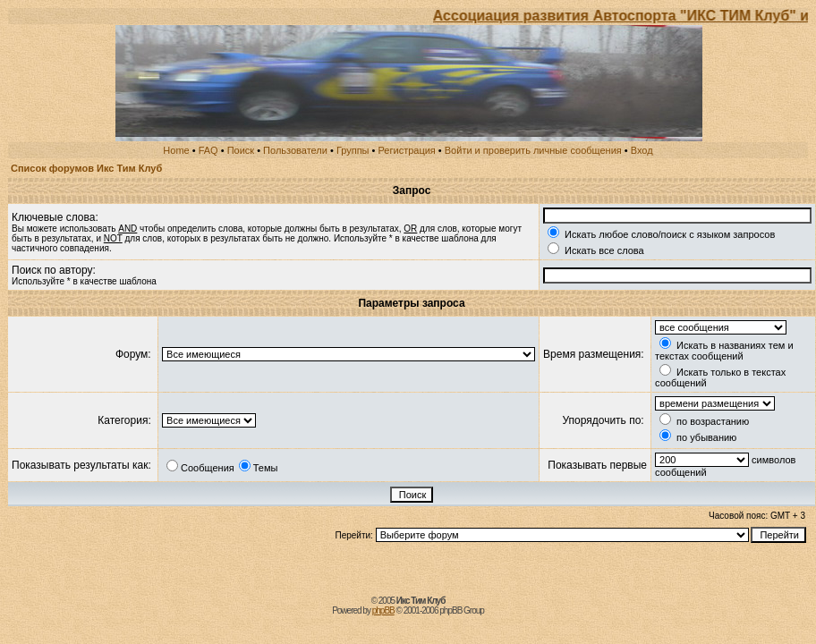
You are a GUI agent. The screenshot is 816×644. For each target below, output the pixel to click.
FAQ (208, 150)
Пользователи (295, 150)
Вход (642, 150)
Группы (353, 150)
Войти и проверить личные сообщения (533, 150)
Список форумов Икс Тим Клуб (86, 168)
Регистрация (407, 150)
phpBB (383, 610)
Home (176, 150)
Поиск (241, 150)
